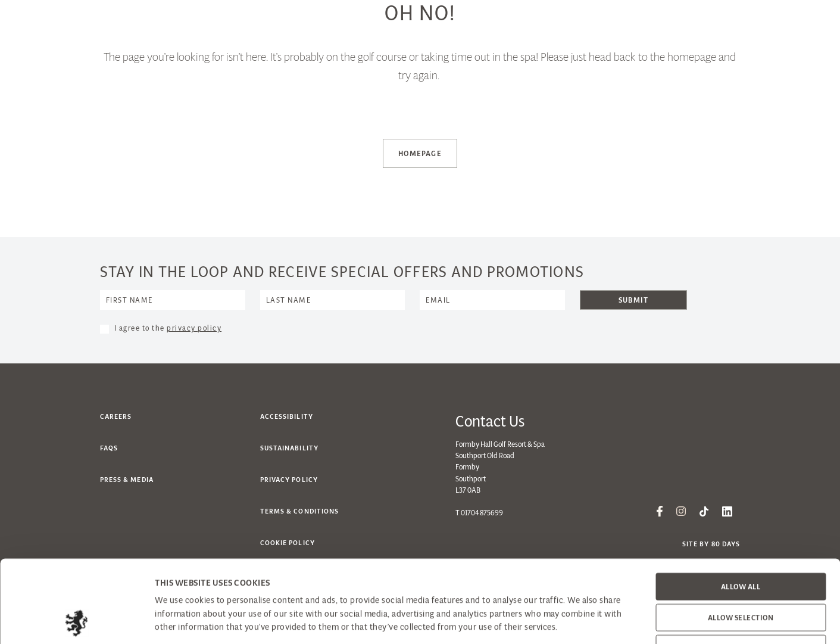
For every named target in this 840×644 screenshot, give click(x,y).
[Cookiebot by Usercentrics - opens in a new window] (77, 621)
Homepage (420, 153)
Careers (116, 416)
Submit (633, 300)
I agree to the (168, 328)
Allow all (741, 509)
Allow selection (741, 540)
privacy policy (194, 328)
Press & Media (127, 480)
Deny (741, 571)
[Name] (173, 300)
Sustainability (289, 448)
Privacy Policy (289, 480)
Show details (607, 621)
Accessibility (287, 416)
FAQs (109, 448)
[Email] (492, 300)
